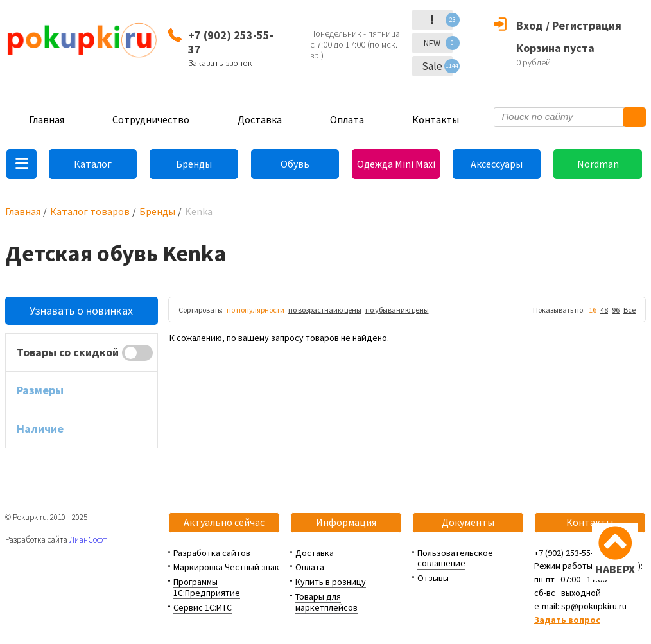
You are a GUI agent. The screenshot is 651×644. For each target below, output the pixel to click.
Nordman (598, 164)
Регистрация (587, 25)
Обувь (295, 164)
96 (616, 310)
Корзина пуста (555, 48)
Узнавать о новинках (81, 310)
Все (629, 310)
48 (604, 310)
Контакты (436, 119)
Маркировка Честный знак (226, 567)
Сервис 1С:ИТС (203, 607)
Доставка (260, 119)
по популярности (256, 310)
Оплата (347, 119)
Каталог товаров (90, 211)
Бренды (194, 164)
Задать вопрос (567, 620)
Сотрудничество (151, 119)
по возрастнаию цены (325, 310)
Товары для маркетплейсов (326, 602)
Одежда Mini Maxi (396, 164)
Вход (530, 25)
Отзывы (433, 578)
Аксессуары (497, 164)
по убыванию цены (397, 310)
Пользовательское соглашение (455, 558)
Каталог (93, 164)
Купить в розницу (331, 582)
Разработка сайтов (212, 553)
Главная (47, 119)
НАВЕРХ (615, 569)
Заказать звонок (220, 63)
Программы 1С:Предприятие (207, 587)
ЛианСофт (88, 540)
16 (593, 310)
